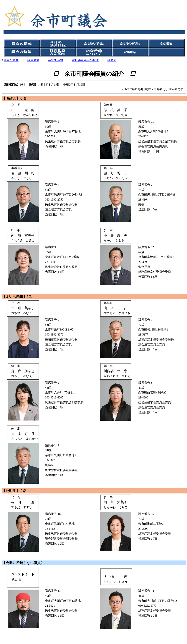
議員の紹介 (11, 60)
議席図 (112, 60)
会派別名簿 (56, 60)
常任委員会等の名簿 (85, 60)
